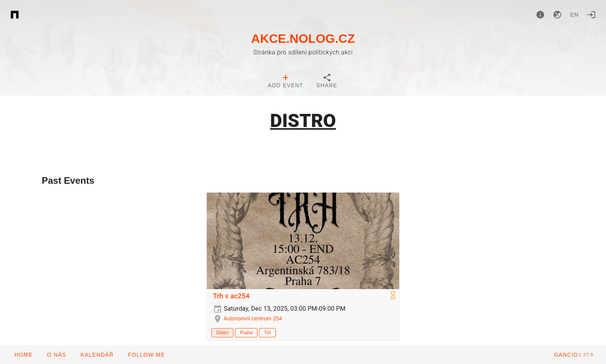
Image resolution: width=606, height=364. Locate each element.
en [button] (575, 15)
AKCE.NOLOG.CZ (303, 39)
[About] (540, 15)
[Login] (591, 15)
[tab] (285, 82)
